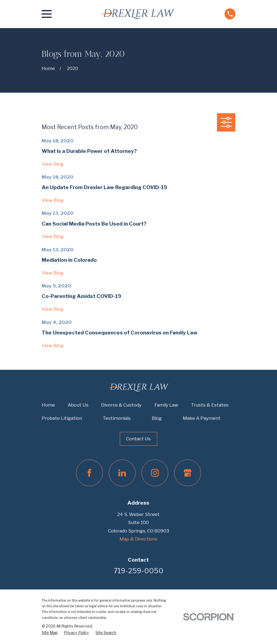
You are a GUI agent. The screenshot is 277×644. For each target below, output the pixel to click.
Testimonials (117, 418)
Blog (157, 418)
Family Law (166, 405)
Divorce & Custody (121, 405)
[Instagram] (155, 473)
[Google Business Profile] (188, 473)
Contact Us (138, 439)
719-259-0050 (138, 571)
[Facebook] (89, 473)
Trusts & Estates (210, 405)
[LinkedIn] (122, 473)
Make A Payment (202, 418)
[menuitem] (50, 633)
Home (48, 405)
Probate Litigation (62, 418)
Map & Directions (138, 539)
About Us (78, 405)
